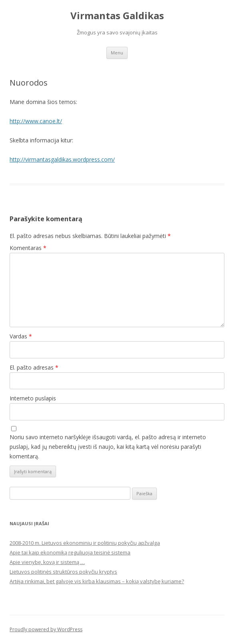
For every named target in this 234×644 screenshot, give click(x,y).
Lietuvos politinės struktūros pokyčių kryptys (63, 572)
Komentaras (28, 248)
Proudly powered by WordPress (46, 629)
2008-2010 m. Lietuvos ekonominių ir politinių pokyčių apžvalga (85, 543)
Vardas (21, 336)
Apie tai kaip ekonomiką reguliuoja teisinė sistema (70, 552)
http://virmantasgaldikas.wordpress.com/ (62, 159)
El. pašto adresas (34, 367)
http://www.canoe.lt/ (36, 121)
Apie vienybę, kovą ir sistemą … (47, 562)
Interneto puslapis (33, 398)
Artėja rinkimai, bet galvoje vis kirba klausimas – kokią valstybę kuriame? (97, 581)
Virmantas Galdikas (117, 16)
